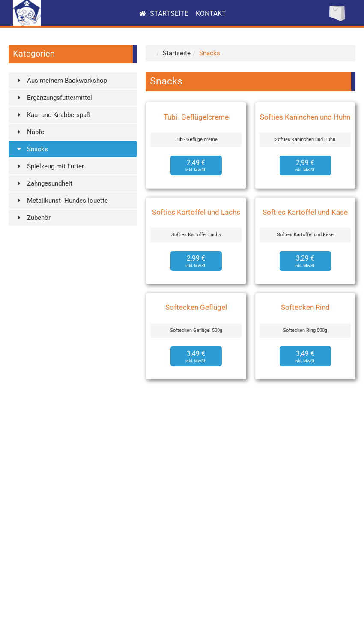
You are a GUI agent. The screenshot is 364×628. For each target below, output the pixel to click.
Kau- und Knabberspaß (53, 115)
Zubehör (33, 218)
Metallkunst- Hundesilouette (61, 201)
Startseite (164, 14)
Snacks (31, 149)
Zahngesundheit (44, 183)
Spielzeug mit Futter (49, 166)
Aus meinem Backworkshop (61, 81)
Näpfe (30, 132)
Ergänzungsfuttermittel (54, 98)
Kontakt (211, 14)
